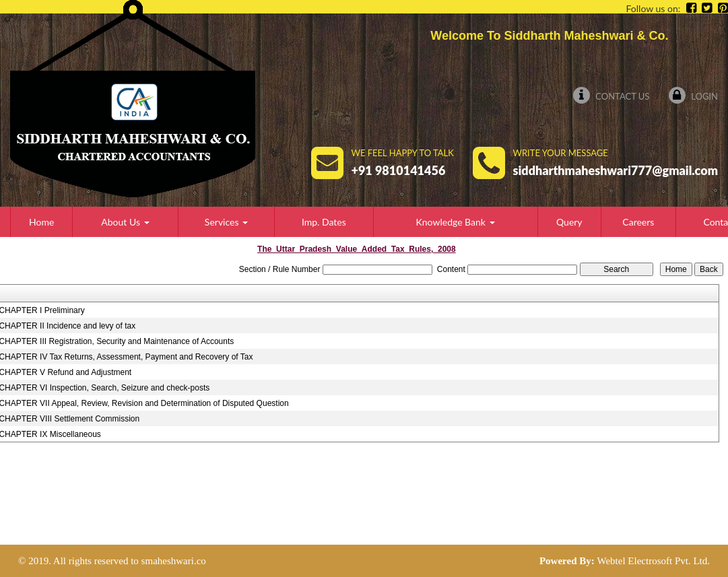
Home (41, 222)
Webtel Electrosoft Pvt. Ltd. (653, 561)
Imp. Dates (324, 222)
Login (693, 96)
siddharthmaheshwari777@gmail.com (615, 170)
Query (569, 222)
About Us (125, 222)
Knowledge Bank (456, 222)
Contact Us (611, 96)
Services (226, 222)
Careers (638, 222)
